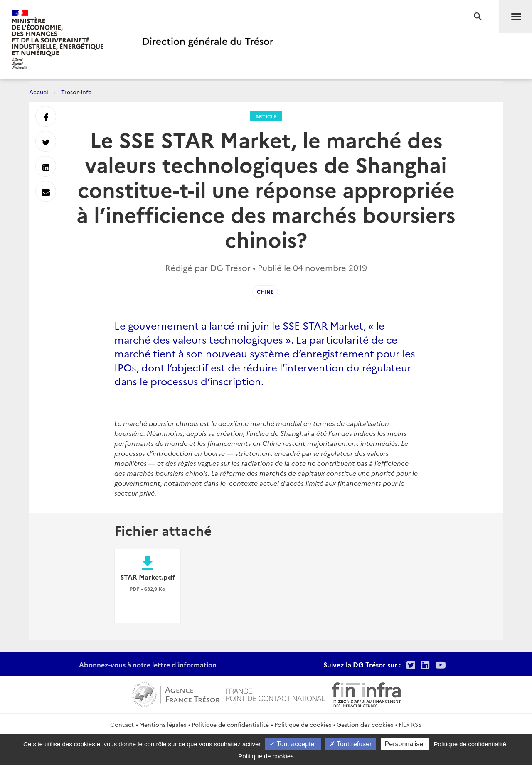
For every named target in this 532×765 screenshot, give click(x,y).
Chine (265, 291)
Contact (122, 724)
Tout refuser (351, 744)
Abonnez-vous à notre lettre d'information (148, 664)
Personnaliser (405, 744)
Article (266, 116)
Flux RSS (410, 724)
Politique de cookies (303, 724)
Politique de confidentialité (230, 724)
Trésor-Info (76, 92)
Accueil (39, 92)
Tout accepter (293, 744)
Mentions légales (163, 724)
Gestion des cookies (365, 724)
